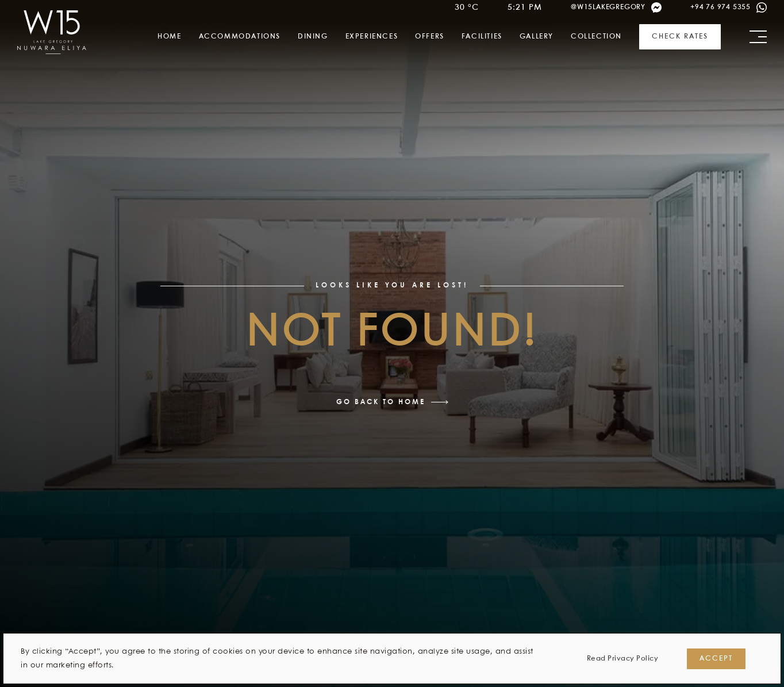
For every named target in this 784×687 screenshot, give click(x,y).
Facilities (482, 37)
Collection (596, 37)
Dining (313, 37)
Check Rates (680, 37)
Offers (430, 37)
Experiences (372, 37)
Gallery (537, 37)
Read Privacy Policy (623, 659)
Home (169, 37)
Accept (716, 659)
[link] (52, 32)
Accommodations (240, 37)
